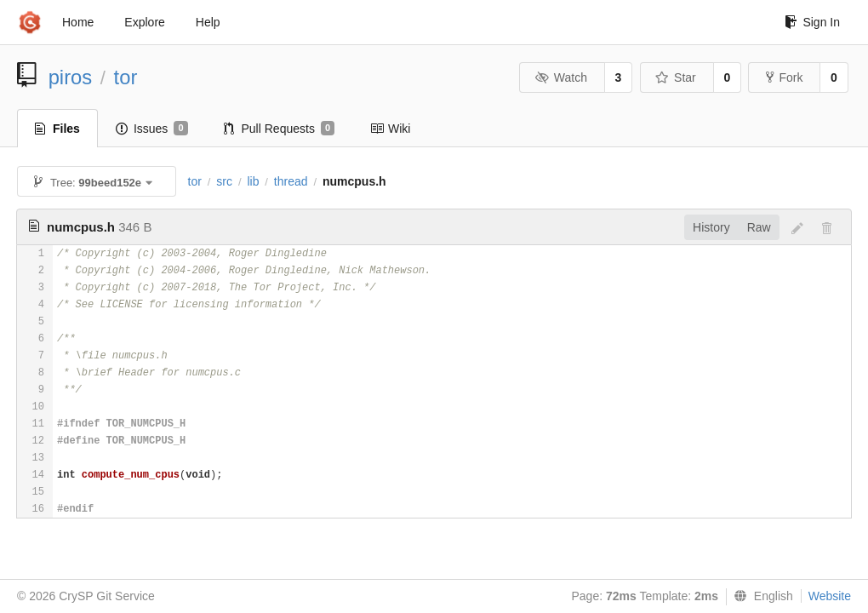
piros (71, 77)
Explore (144, 22)
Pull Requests (280, 129)
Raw (759, 227)
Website (830, 596)
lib (253, 181)
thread (291, 181)
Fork (784, 77)
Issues (152, 129)
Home (78, 22)
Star (676, 77)
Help (208, 22)
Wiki (390, 129)
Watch (561, 77)
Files (57, 129)
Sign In (812, 22)
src (224, 181)
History (711, 227)
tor (126, 77)
